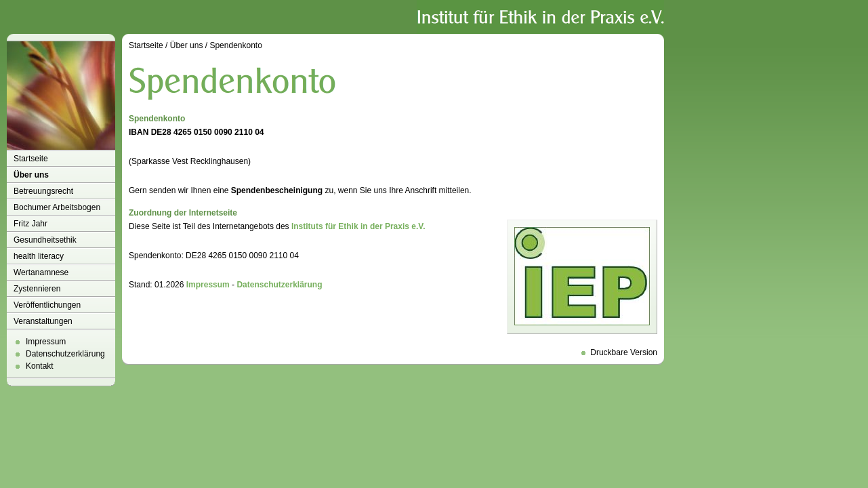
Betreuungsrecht (43, 191)
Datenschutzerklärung (65, 354)
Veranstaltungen (43, 321)
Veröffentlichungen (47, 305)
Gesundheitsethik (45, 240)
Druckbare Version (624, 352)
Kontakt (40, 366)
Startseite (31, 159)
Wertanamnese (41, 272)
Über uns (31, 175)
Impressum (46, 342)
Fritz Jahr (30, 224)
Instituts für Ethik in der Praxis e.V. (358, 226)
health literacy (39, 256)
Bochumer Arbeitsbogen (57, 207)
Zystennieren (37, 289)
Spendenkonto (235, 45)
